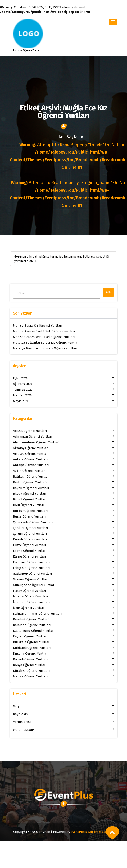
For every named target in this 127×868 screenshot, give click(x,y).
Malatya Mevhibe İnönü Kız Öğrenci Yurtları (45, 348)
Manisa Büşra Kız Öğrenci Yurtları (38, 325)
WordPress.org (23, 730)
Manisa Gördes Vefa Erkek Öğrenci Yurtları (44, 337)
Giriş (16, 706)
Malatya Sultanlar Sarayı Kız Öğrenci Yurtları (46, 343)
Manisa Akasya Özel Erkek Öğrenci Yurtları (44, 331)
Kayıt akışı (21, 714)
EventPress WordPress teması (92, 832)
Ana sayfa (68, 137)
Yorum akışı (22, 722)
